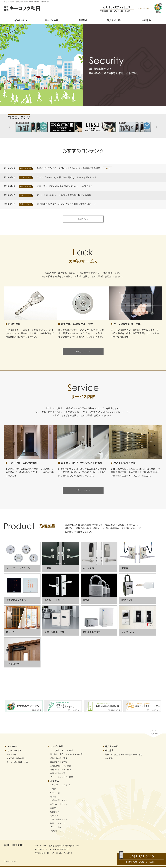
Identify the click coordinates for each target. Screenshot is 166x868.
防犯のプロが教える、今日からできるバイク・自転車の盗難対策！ (70, 168)
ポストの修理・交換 (125, 463)
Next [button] (161, 64)
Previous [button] (5, 64)
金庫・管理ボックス (59, 820)
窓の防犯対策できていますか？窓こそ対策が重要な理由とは (66, 204)
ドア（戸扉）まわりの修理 (23, 463)
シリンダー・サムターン (61, 786)
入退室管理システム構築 (61, 767)
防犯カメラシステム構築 (61, 770)
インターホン (56, 828)
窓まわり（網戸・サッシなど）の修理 (82, 463)
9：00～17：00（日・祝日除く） (145, 862)
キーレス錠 (55, 794)
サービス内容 (51, 20)
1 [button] (79, 109)
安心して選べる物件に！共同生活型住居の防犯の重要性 (64, 195)
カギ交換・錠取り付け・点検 (77, 324)
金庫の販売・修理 (58, 774)
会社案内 (146, 20)
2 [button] (83, 109)
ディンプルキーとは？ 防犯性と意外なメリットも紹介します (67, 177)
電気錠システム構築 (59, 763)
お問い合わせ (143, 8)
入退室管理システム (59, 801)
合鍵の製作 (14, 324)
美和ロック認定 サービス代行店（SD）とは (124, 755)
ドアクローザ (56, 832)
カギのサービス (20, 20)
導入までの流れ (115, 20)
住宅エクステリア (58, 824)
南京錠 (53, 809)
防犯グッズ (55, 813)
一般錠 (53, 790)
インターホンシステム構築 (62, 778)
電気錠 (53, 797)
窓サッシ (54, 817)
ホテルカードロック (59, 805)
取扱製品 (83, 20)
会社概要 (109, 759)
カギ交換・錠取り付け (16, 759)
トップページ (13, 747)
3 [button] (87, 109)
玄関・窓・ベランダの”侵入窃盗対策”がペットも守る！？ (65, 186)
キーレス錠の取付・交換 (127, 324)
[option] (83, 65)
